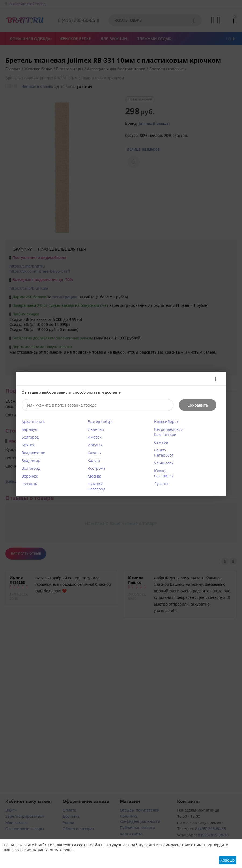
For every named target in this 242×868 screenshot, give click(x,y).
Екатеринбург (100, 421)
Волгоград (31, 468)
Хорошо (228, 860)
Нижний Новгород (96, 486)
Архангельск (33, 421)
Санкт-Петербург (164, 453)
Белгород (30, 437)
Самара (161, 442)
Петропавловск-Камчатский (169, 432)
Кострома (97, 468)
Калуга (94, 460)
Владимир (31, 460)
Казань (94, 453)
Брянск (28, 445)
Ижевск (95, 437)
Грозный (30, 484)
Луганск (161, 484)
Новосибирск (166, 421)
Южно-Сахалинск (164, 473)
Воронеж (30, 476)
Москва (95, 476)
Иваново (96, 429)
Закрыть (214, 379)
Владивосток (33, 453)
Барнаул (29, 429)
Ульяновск (164, 463)
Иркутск (95, 445)
